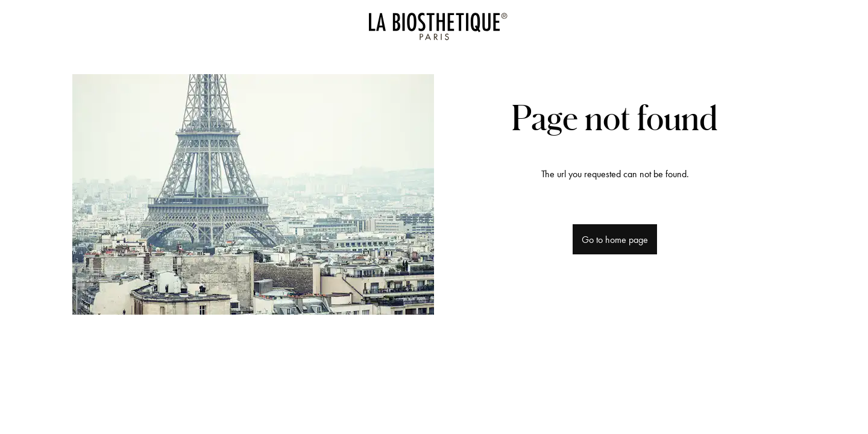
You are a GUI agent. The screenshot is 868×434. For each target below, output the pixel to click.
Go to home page (615, 239)
